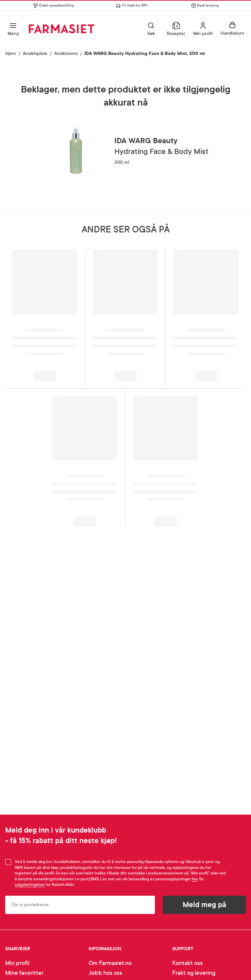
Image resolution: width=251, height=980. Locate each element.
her (195, 879)
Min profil (17, 963)
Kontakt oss (187, 963)
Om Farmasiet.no (110, 963)
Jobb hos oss (105, 973)
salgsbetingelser (30, 885)
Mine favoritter (24, 973)
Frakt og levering (194, 973)
